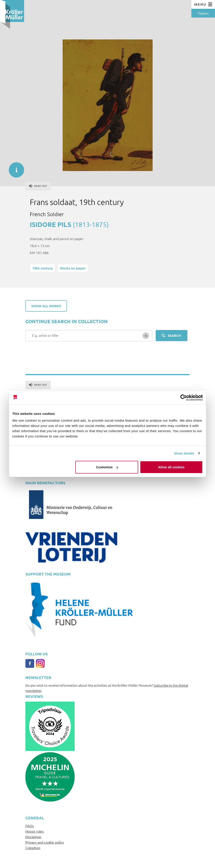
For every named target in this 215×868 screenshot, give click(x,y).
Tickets (203, 13)
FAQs (30, 826)
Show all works (46, 306)
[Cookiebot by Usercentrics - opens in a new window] (184, 397)
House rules (35, 831)
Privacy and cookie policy (45, 842)
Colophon (33, 848)
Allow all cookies (171, 467)
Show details (184, 453)
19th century (42, 268)
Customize (107, 467)
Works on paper (73, 268)
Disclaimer (33, 837)
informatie (14, 168)
